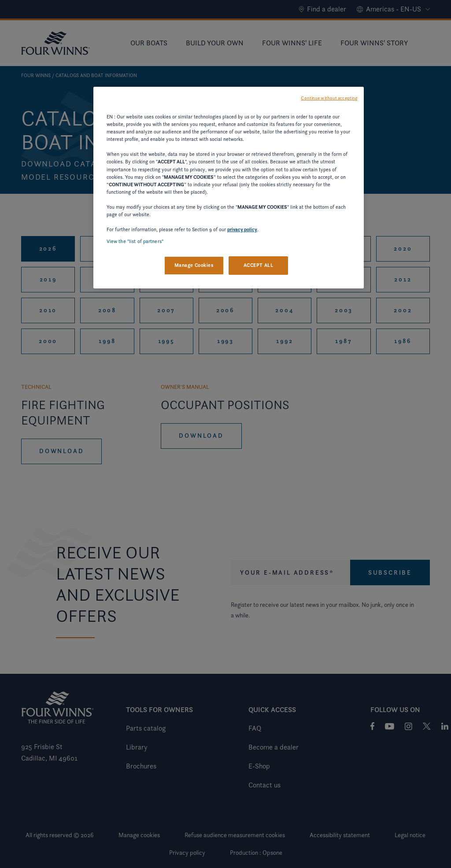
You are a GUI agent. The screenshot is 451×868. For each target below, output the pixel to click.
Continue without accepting (329, 98)
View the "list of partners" (135, 241)
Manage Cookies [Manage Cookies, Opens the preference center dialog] (194, 265)
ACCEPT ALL (259, 265)
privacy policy (242, 229)
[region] (229, 188)
